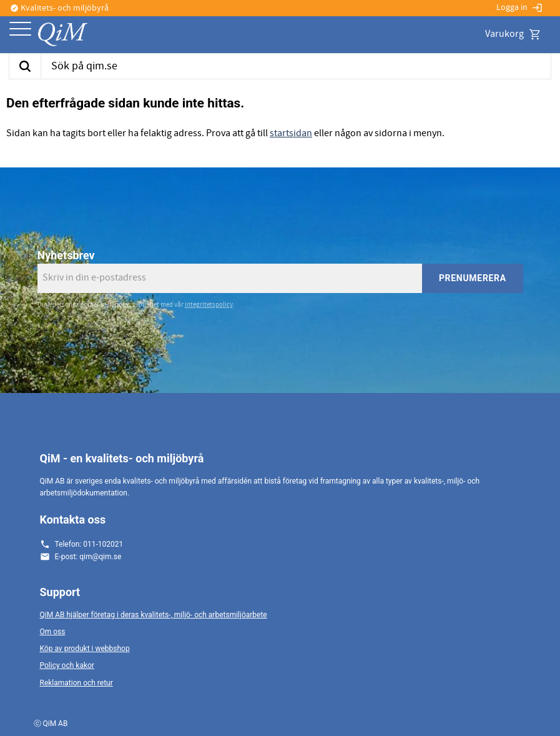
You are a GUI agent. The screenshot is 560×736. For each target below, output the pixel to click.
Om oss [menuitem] (53, 632)
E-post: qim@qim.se (88, 557)
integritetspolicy (209, 305)
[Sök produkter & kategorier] (296, 66)
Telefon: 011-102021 (89, 544)
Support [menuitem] (60, 592)
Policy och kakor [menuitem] (67, 665)
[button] (20, 30)
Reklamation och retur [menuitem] (76, 683)
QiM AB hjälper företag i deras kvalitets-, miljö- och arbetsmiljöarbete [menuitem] (154, 615)
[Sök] (25, 66)
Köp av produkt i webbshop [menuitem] (85, 649)
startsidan (291, 133)
